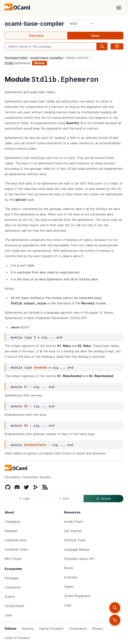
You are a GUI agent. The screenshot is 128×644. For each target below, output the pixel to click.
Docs (95, 36)
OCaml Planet (14, 606)
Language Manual (77, 549)
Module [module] (39, 63)
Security (28, 629)
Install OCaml (73, 522)
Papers (69, 587)
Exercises (71, 577)
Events (10, 597)
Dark (64, 498)
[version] (81, 24)
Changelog (12, 522)
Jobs (8, 615)
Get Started (73, 531)
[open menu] (119, 8)
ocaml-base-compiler (34, 24)
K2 (26, 406)
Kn (26, 425)
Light (25, 498)
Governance (78, 629)
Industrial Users (16, 540)
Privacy (97, 629)
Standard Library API (79, 559)
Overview (36, 36)
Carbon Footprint (51, 629)
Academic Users (16, 549)
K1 (26, 387)
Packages (12, 578)
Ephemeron (22, 63)
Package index (16, 58)
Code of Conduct (17, 638)
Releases (11, 531)
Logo (68, 605)
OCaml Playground (77, 596)
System (104, 499)
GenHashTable (35, 445)
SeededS (40, 367)
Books (69, 568)
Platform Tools (75, 540)
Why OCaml (13, 559)
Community (13, 587)
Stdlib (9, 63)
